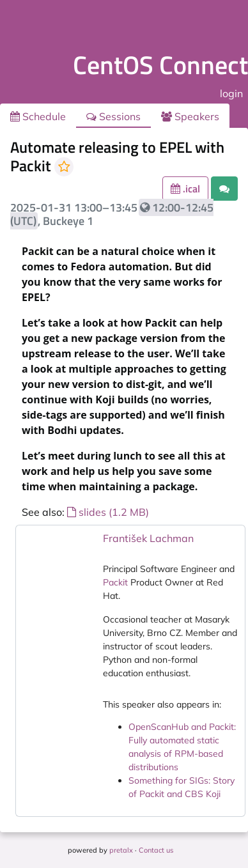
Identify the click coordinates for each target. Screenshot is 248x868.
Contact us (156, 850)
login (231, 93)
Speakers (190, 116)
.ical (185, 189)
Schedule (38, 116)
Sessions (113, 116)
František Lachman (148, 538)
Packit (115, 582)
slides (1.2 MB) (108, 512)
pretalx (121, 850)
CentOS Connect (160, 65)
